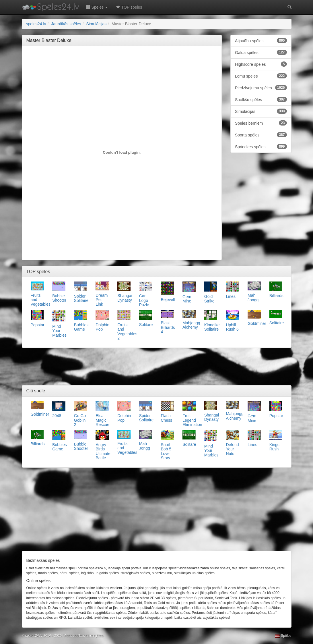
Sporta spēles (261, 135)
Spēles (283, 636)
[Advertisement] (131, 63)
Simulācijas (261, 111)
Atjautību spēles (261, 41)
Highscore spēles (261, 64)
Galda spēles (261, 52)
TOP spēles (129, 7)
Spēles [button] (97, 7)
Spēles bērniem (261, 123)
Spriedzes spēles (261, 146)
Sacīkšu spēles (261, 99)
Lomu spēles (261, 76)
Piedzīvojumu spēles (261, 88)
